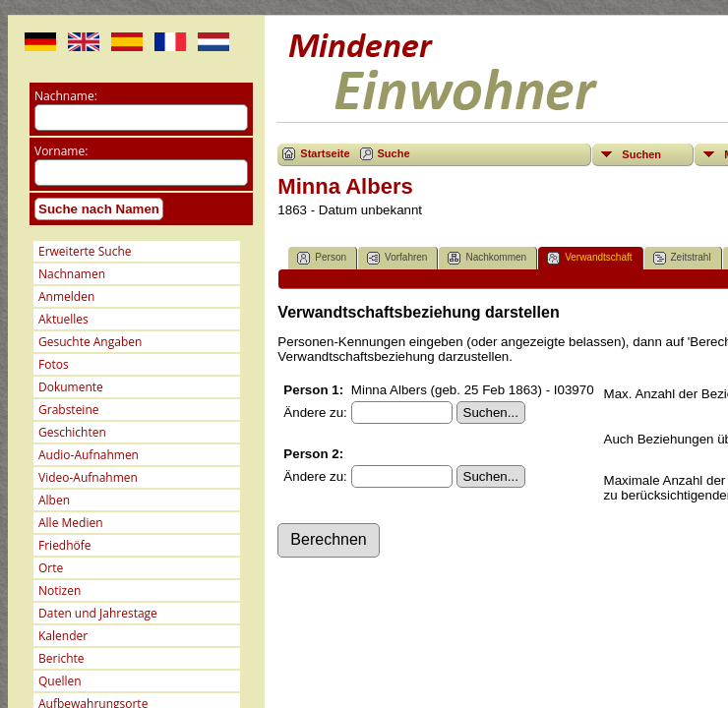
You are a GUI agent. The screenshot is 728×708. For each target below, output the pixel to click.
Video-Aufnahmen (88, 477)
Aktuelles (63, 319)
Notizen (60, 590)
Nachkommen (487, 258)
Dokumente (71, 387)
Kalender (63, 636)
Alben (54, 500)
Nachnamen (72, 274)
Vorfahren (397, 258)
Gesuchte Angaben (90, 342)
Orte (51, 568)
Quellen (60, 681)
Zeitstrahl (682, 258)
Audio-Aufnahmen (89, 455)
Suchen (641, 154)
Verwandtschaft (589, 258)
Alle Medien (71, 523)
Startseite (325, 153)
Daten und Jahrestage (98, 613)
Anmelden (66, 296)
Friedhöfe (65, 545)
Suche (394, 153)
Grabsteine (69, 410)
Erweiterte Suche (85, 251)
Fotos (54, 364)
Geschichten (72, 432)
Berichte (61, 658)
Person (322, 258)
